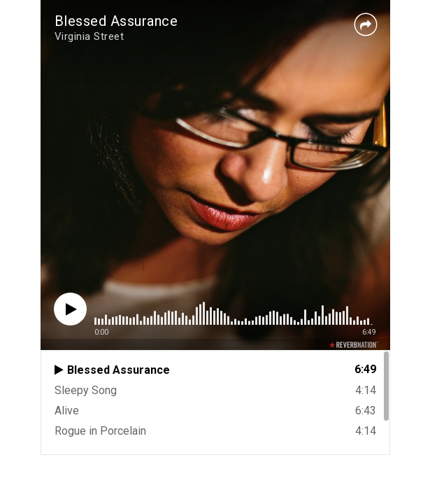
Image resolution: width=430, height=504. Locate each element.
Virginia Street (89, 36)
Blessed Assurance (116, 21)
